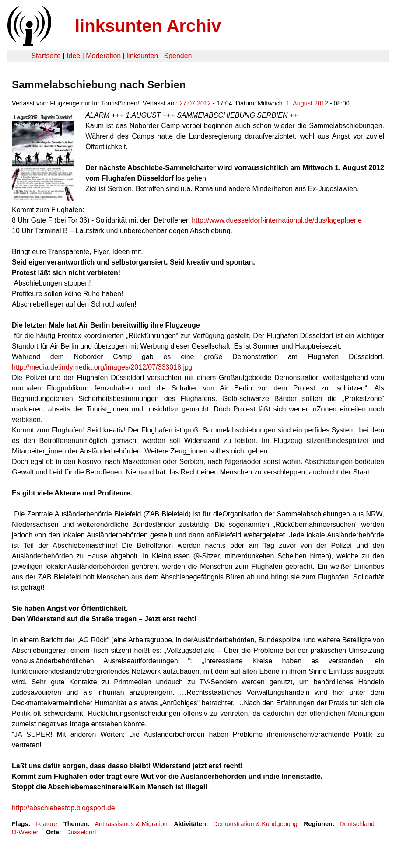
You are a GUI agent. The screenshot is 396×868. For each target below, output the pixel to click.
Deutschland (357, 824)
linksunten (142, 56)
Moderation (103, 56)
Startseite (46, 56)
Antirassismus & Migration (131, 824)
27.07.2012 (195, 103)
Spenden (178, 56)
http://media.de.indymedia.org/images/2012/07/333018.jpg (102, 367)
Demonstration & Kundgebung (255, 824)
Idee (73, 56)
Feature (46, 824)
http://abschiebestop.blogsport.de (63, 808)
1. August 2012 (307, 103)
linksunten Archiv (148, 26)
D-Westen (26, 832)
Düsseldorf (81, 832)
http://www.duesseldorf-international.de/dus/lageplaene (277, 220)
